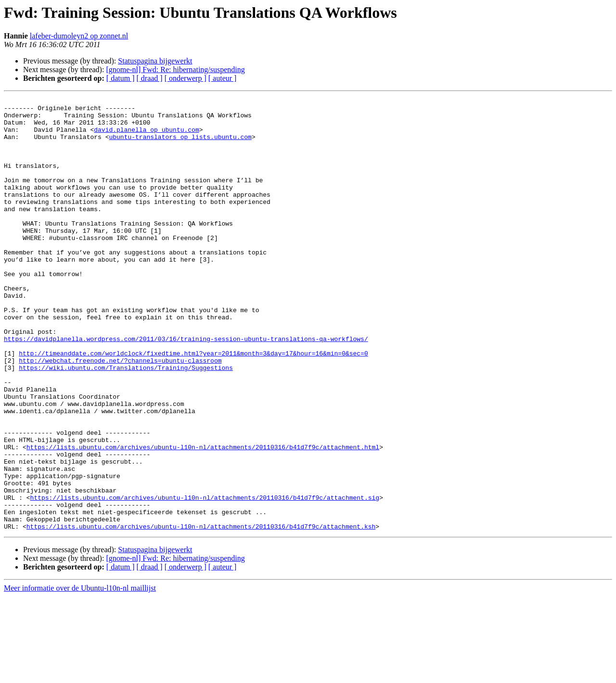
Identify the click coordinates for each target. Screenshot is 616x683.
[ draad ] (150, 78)
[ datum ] (121, 78)
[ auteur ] (223, 78)
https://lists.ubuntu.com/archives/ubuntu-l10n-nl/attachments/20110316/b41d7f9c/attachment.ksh (201, 613)
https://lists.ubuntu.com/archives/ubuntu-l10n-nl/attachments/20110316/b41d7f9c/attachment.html (203, 518)
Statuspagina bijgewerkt (155, 61)
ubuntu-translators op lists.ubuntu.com (180, 145)
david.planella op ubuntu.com (146, 137)
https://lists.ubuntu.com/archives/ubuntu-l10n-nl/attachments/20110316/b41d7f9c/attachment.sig (205, 578)
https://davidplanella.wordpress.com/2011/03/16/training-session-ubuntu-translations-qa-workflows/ (186, 388)
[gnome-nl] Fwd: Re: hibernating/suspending (175, 70)
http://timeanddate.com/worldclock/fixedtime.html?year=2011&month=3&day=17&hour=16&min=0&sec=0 (193, 405)
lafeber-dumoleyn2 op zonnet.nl (79, 36)
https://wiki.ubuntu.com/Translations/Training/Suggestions (126, 422)
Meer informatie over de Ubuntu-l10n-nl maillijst (80, 675)
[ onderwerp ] (186, 78)
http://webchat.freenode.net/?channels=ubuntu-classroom (120, 414)
